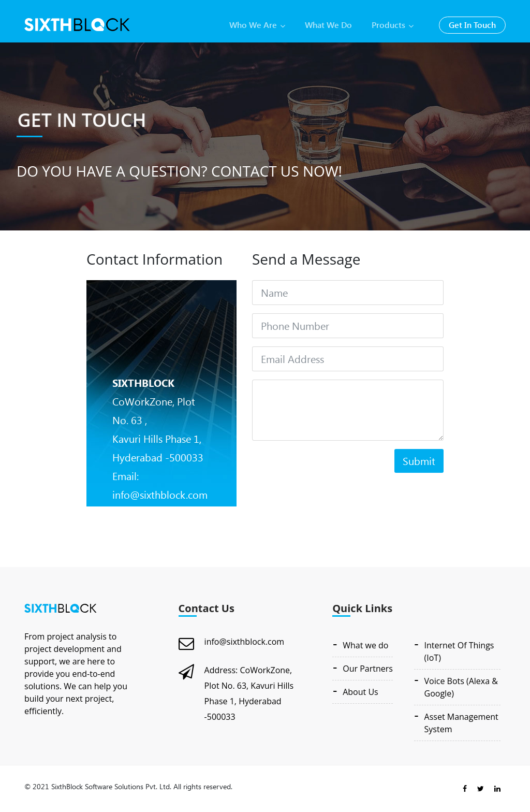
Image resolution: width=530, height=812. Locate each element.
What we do (365, 645)
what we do (328, 25)
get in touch (472, 25)
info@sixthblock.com (245, 642)
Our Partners (368, 669)
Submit (419, 461)
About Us (360, 692)
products (393, 25)
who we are (257, 25)
